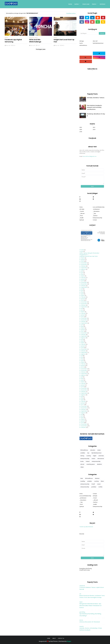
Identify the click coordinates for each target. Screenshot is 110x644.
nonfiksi (100, 487)
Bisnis (6, 38)
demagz (82, 41)
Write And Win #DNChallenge (35, 41)
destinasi (97, 478)
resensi (93, 459)
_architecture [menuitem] (83, 498)
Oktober (83, 266)
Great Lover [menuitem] (86, 4)
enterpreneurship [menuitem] (97, 506)
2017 (82, 405)
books (82, 461)
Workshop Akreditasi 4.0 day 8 (96, 115)
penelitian (94, 487)
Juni (82, 251)
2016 (82, 422)
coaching (89, 456)
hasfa (81, 43)
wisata (99, 450)
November (84, 264)
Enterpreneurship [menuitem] (97, 218)
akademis (99, 464)
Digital (95, 456)
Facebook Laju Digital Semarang (13, 41)
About (54, 638)
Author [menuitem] (77, 4)
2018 (81, 132)
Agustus (83, 269)
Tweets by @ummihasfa (86, 527)
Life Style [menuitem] (82, 209)
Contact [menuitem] (95, 220)
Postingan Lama (41, 49)
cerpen (99, 484)
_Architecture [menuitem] (96, 209)
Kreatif (93, 484)
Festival (88, 461)
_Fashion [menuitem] (95, 216)
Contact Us (61, 638)
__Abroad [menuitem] (82, 213)
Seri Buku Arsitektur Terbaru (96, 98)
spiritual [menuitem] (82, 506)
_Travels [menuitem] (82, 211)
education (93, 450)
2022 (81, 127)
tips (88, 453)
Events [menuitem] (94, 4)
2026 (82, 250)
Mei (82, 274)
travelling (83, 481)
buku (82, 478)
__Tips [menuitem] (94, 213)
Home (49, 638)
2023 (82, 300)
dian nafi (8, 45)
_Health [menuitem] (81, 218)
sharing (82, 456)
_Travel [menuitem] (95, 498)
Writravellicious (84, 450)
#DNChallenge (33, 38)
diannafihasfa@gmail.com (90, 156)
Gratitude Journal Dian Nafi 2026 (89, 256)
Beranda (82, 534)
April (82, 294)
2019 (94, 129)
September (84, 268)
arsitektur (83, 453)
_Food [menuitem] (81, 216)
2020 (81, 129)
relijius (82, 467)
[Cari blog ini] (89, 33)
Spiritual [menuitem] (82, 220)
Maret (83, 258)
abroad (82, 464)
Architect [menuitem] (103, 4)
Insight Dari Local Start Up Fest (64, 41)
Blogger (69, 641)
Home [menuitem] (70, 4)
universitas (101, 456)
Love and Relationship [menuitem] (99, 207)
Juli (82, 271)
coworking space (91, 464)
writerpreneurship (85, 459)
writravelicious (83, 45)
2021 (94, 127)
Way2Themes (54, 641)
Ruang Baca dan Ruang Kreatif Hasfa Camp (86, 569)
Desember (84, 263)
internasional (101, 459)
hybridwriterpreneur (98, 43)
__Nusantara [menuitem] (96, 211)
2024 (82, 281)
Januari (83, 260)
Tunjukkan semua (71, 13)
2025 (82, 261)
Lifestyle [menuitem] (95, 496)
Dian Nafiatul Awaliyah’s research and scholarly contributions (94, 107)
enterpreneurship (96, 461)
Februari (83, 277)
